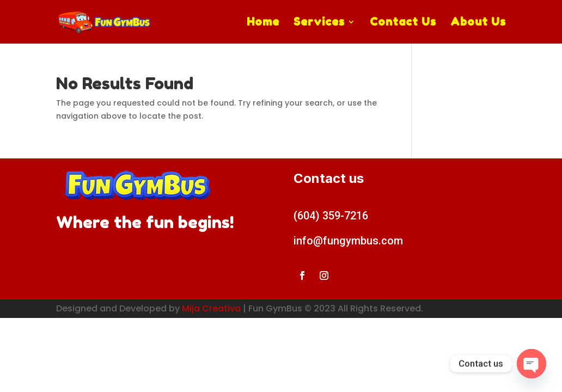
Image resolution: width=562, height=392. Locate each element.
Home (263, 23)
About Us (478, 23)
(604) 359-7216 (331, 216)
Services (319, 23)
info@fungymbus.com (348, 241)
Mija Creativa (211, 308)
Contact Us (403, 23)
